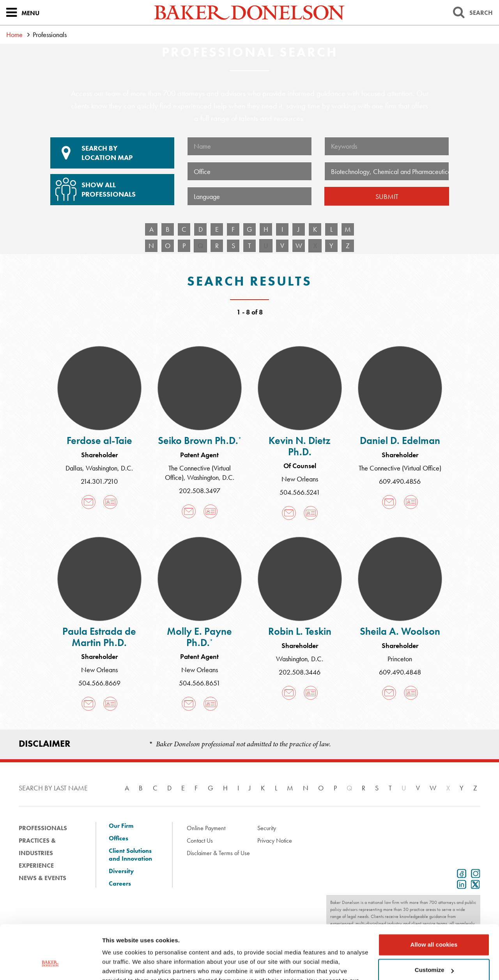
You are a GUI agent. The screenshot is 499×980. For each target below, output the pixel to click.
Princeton (400, 659)
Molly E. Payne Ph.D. (199, 637)
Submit (387, 196)
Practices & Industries (37, 847)
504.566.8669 (99, 683)
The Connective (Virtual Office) (400, 468)
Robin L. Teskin (300, 631)
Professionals (43, 828)
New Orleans (300, 479)
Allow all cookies (434, 898)
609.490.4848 (400, 672)
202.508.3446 (300, 672)
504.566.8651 (200, 683)
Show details (120, 965)
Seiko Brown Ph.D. (200, 440)
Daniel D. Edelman (400, 440)
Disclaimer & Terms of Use (218, 853)
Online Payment (206, 828)
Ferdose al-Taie (99, 440)
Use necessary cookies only (434, 949)
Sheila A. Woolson (400, 631)
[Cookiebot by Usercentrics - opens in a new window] (50, 965)
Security (267, 828)
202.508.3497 (200, 491)
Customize (434, 923)
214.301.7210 (99, 481)
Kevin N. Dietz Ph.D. (300, 446)
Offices (119, 838)
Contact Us (200, 841)
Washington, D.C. (109, 468)
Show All (111, 186)
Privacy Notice (275, 841)
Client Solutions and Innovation (130, 855)
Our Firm (121, 826)
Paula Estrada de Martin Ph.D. (99, 637)
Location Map (112, 153)
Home (14, 35)
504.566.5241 (300, 492)
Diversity (121, 871)
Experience (36, 865)
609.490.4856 (400, 481)
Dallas (74, 468)
